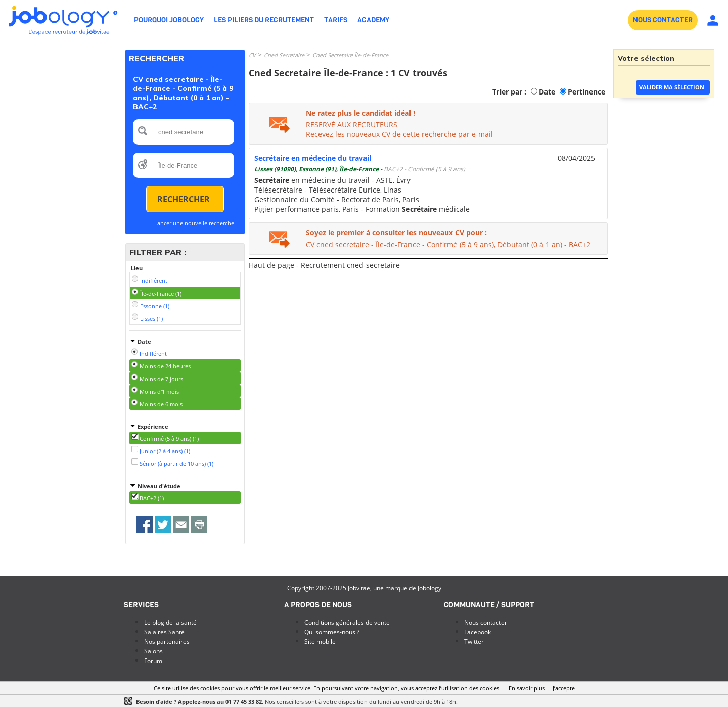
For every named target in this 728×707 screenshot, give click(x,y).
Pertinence (586, 92)
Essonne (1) (155, 306)
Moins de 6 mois (161, 404)
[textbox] (184, 132)
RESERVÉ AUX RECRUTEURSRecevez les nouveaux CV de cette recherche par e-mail (399, 129)
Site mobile (320, 642)
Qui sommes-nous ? (332, 632)
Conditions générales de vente (347, 622)
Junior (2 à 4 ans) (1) (165, 451)
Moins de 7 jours (161, 379)
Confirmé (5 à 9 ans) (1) (169, 438)
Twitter (474, 642)
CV (252, 55)
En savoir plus (527, 688)
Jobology (429, 588)
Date (547, 92)
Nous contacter (486, 622)
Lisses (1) (151, 319)
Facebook (477, 632)
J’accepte (564, 688)
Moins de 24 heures (165, 366)
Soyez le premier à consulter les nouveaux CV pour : (396, 233)
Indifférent (154, 281)
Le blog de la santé (170, 622)
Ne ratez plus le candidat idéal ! (360, 113)
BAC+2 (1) (152, 498)
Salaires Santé (164, 632)
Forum (153, 661)
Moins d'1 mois (159, 391)
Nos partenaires (167, 642)
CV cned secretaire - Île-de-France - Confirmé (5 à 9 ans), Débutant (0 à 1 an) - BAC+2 (448, 244)
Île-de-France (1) (161, 293)
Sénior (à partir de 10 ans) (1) (176, 464)
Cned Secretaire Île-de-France (350, 55)
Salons (153, 651)
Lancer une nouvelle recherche (194, 223)
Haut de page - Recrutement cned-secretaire (324, 265)
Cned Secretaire (284, 55)
